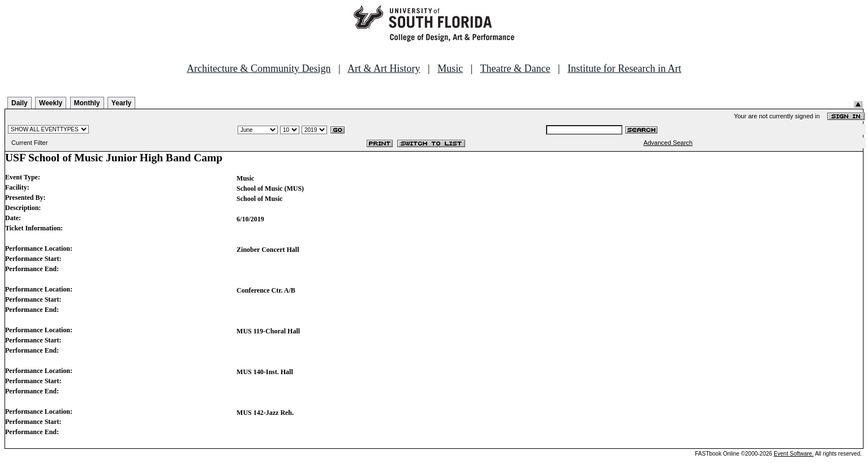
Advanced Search (668, 143)
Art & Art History (384, 68)
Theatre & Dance (515, 68)
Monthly (87, 103)
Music (450, 68)
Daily (20, 103)
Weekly (51, 103)
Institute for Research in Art (624, 68)
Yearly (121, 103)
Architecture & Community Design (259, 68)
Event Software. (794, 454)
